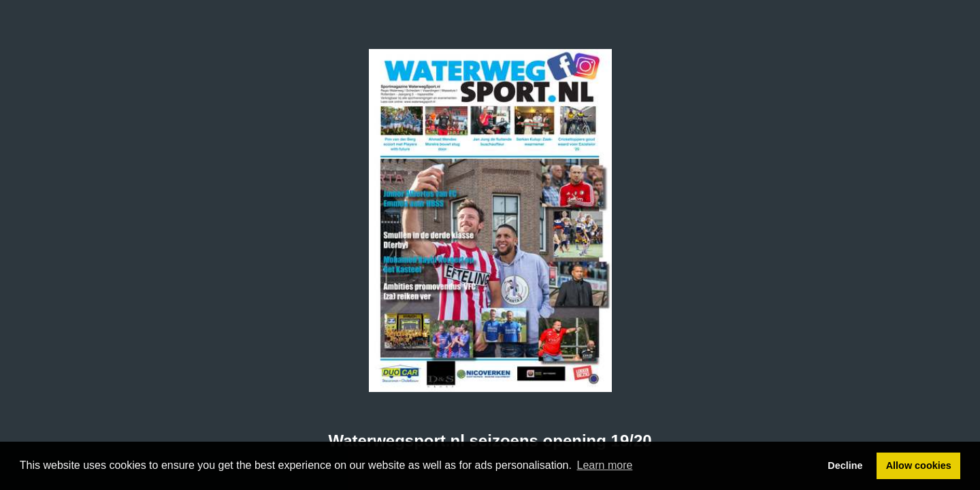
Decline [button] (845, 465)
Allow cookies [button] (919, 465)
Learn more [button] (605, 465)
